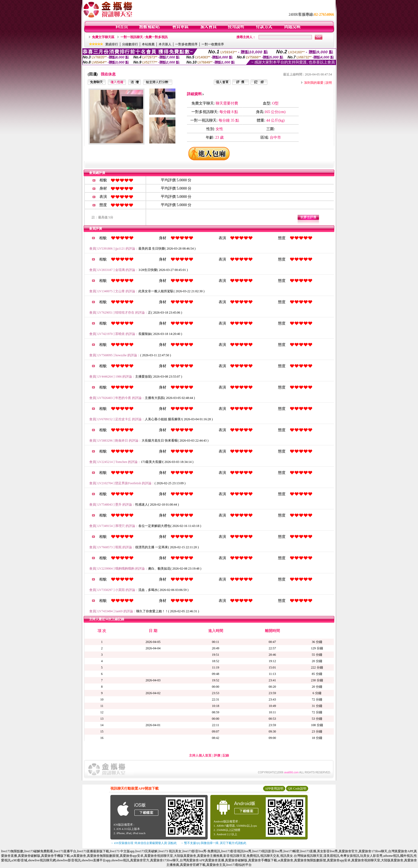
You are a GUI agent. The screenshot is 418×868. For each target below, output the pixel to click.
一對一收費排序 (213, 44)
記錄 (226, 755)
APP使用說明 (274, 789)
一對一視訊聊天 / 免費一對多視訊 (144, 37)
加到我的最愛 (314, 83)
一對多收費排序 (186, 44)
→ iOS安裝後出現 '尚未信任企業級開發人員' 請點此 (144, 843)
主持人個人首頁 (200, 755)
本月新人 (165, 44)
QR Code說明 (297, 789)
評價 (217, 755)
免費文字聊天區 (103, 37)
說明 (329, 83)
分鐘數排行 (130, 44)
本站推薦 (148, 44)
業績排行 (112, 44)
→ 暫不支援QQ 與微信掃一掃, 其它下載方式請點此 (213, 843)
